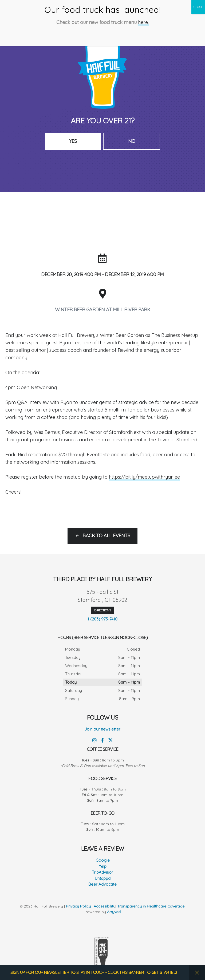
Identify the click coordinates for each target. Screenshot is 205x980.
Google (103, 860)
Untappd (103, 878)
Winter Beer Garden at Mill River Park (103, 310)
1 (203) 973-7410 (102, 619)
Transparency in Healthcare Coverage (151, 906)
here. (143, 17)
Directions (102, 610)
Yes (73, 141)
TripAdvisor (102, 872)
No (132, 141)
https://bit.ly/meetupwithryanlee (145, 477)
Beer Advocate (102, 884)
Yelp (103, 866)
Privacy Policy (78, 906)
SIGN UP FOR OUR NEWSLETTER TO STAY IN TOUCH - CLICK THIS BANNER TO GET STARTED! (94, 973)
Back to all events (106, 536)
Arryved (114, 912)
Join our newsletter (102, 729)
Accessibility (105, 906)
